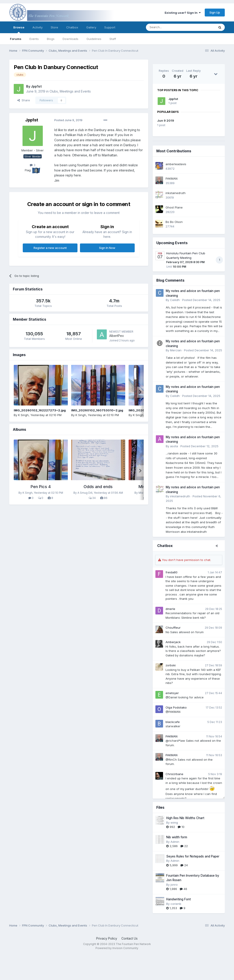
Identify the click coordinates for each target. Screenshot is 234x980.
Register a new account (50, 248)
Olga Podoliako (176, 707)
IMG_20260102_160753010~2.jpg (97, 410)
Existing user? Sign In (183, 13)
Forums (16, 39)
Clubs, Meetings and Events (70, 91)
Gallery (91, 27)
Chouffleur (173, 628)
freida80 (172, 572)
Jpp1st (173, 99)
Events (34, 39)
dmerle (170, 609)
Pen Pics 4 (41, 487)
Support (110, 27)
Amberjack (173, 642)
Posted (68, 120)
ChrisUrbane (174, 774)
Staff (113, 39)
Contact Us (129, 938)
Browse (19, 29)
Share (24, 100)
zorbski (171, 665)
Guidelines (94, 39)
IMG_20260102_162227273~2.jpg (40, 410)
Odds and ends (98, 487)
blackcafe (173, 722)
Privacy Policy (107, 938)
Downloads (70, 39)
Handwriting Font (178, 899)
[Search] (169, 27)
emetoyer (172, 693)
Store (54, 27)
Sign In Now (107, 248)
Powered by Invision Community (117, 948)
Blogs (51, 39)
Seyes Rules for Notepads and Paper (193, 856)
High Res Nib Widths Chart (185, 818)
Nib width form (177, 837)
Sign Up (215, 12)
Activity (37, 27)
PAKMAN (172, 736)
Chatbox (72, 27)
